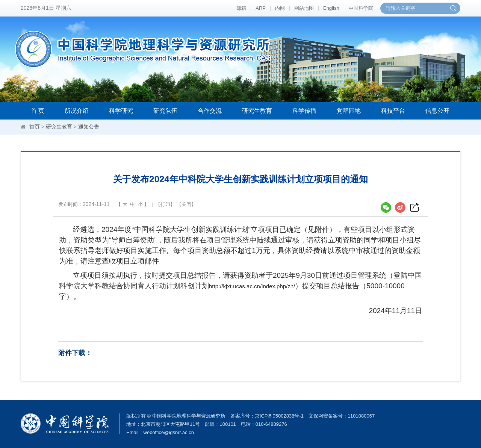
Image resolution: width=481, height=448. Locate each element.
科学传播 (304, 111)
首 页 (38, 111)
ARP (261, 8)
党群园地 (349, 111)
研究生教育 (257, 111)
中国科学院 (361, 8)
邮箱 (241, 8)
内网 (280, 8)
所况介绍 (77, 111)
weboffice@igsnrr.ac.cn (169, 432)
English (331, 8)
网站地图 (304, 8)
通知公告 (89, 127)
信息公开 (437, 111)
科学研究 (121, 111)
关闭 (186, 204)
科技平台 (393, 111)
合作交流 (210, 111)
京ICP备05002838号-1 (279, 416)
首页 (35, 127)
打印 (165, 204)
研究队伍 (165, 111)
